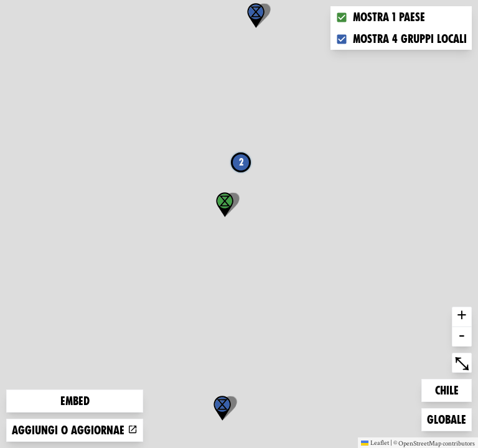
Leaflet (375, 442)
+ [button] (462, 317)
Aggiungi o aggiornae (75, 430)
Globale (447, 418)
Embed (75, 401)
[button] (222, 408)
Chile (453, 389)
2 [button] (241, 162)
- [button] (462, 337)
